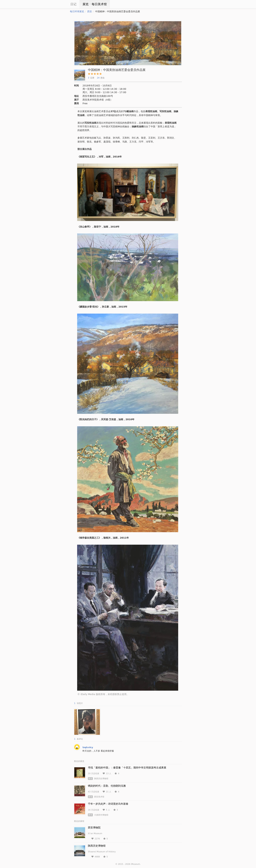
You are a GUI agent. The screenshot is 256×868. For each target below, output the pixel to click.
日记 (73, 4)
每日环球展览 (77, 11)
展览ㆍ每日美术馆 (95, 4)
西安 (90, 11)
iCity (60, 4)
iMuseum (135, 864)
